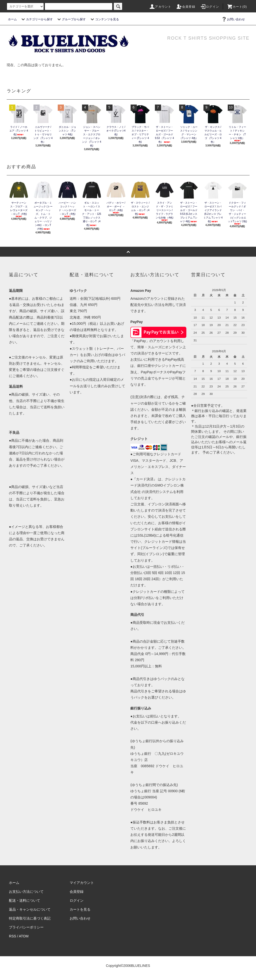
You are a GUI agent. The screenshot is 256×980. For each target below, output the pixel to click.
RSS (13, 936)
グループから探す (71, 19)
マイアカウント (82, 883)
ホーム (12, 19)
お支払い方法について (26, 892)
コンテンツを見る (104, 19)
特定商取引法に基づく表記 (30, 918)
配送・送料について (25, 900)
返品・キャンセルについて (30, 909)
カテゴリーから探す (36, 19)
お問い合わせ (233, 19)
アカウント (160, 7)
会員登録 (186, 7)
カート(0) (237, 7)
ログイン (210, 7)
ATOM (24, 936)
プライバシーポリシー (26, 927)
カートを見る (80, 909)
